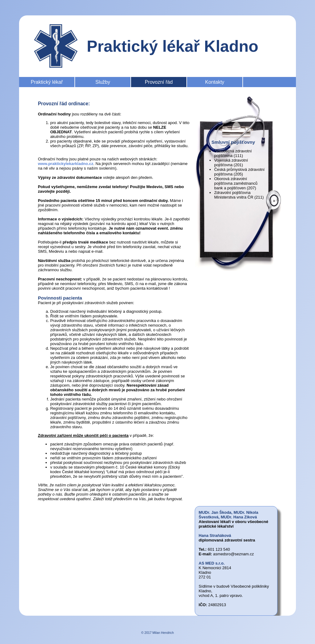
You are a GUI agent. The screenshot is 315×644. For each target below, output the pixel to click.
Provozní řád (159, 82)
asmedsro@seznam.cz (233, 554)
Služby (103, 82)
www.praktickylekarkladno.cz (66, 164)
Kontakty (215, 82)
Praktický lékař (47, 82)
